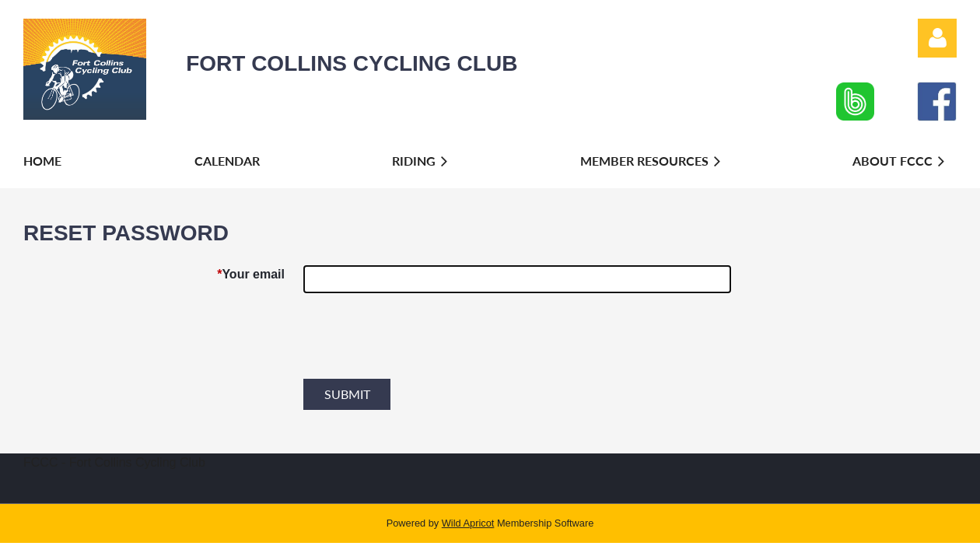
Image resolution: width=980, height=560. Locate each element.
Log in (937, 38)
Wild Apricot (468, 523)
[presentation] (422, 342)
